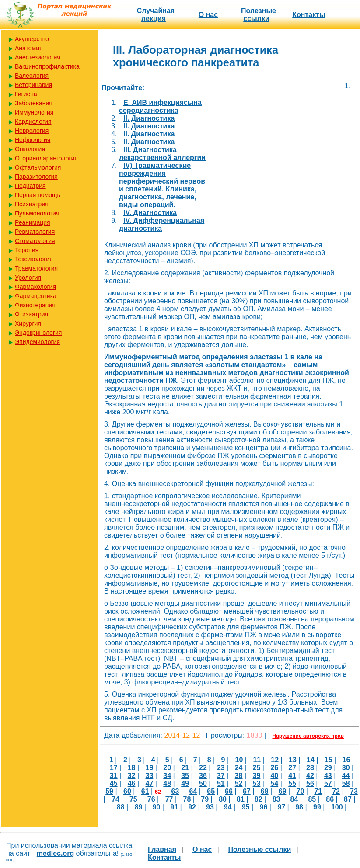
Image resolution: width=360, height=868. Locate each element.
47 (150, 783)
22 (203, 768)
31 (114, 776)
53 (257, 783)
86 (330, 799)
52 (239, 783)
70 (300, 791)
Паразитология (36, 177)
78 (187, 799)
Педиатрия (30, 186)
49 (185, 783)
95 (246, 807)
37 (221, 776)
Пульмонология (37, 213)
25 (257, 768)
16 (346, 760)
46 (132, 783)
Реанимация (33, 222)
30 (346, 768)
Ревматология (35, 232)
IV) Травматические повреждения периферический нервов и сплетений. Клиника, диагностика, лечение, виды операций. (162, 185)
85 (312, 799)
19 (150, 768)
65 (211, 791)
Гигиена (26, 94)
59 (109, 791)
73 (354, 791)
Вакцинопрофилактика (47, 66)
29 (328, 768)
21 (185, 768)
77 (169, 799)
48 (167, 783)
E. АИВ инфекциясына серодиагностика (160, 106)
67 (247, 791)
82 (259, 799)
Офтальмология (38, 167)
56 (310, 783)
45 (114, 783)
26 (274, 768)
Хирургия (28, 323)
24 (239, 768)
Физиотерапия (35, 305)
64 (193, 791)
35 (185, 776)
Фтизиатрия (31, 314)
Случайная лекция (156, 15)
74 (115, 799)
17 (114, 768)
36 (203, 776)
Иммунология (34, 112)
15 (329, 760)
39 (257, 776)
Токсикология (34, 259)
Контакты (309, 15)
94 (228, 807)
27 (292, 768)
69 (283, 791)
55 (292, 783)
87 (348, 799)
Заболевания (34, 103)
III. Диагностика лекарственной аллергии (162, 154)
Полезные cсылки (259, 15)
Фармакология (35, 287)
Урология (28, 278)
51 (221, 783)
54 (274, 783)
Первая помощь (38, 195)
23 (221, 768)
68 (265, 791)
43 (328, 776)
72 (336, 791)
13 (293, 760)
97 (281, 807)
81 (241, 799)
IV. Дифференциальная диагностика (162, 224)
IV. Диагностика (150, 213)
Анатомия (29, 48)
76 (151, 799)
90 (156, 807)
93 (210, 807)
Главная (162, 849)
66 (229, 791)
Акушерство (32, 39)
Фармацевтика (36, 296)
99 (317, 807)
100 (337, 807)
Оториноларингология (46, 158)
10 (239, 760)
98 (299, 807)
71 (318, 791)
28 (310, 768)
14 (311, 760)
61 (145, 791)
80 (223, 799)
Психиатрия (32, 204)
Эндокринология (38, 333)
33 (150, 776)
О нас (208, 15)
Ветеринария (33, 85)
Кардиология (33, 122)
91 (174, 807)
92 (192, 807)
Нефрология (33, 140)
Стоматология (35, 241)
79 (205, 799)
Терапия (27, 250)
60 (127, 791)
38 (239, 776)
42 (310, 776)
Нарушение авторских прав (308, 736)
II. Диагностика (149, 118)
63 (175, 791)
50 (203, 783)
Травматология (36, 268)
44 (346, 776)
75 (133, 799)
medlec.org (55, 853)
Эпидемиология (37, 342)
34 (167, 776)
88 (121, 807)
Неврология (32, 131)
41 (292, 776)
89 (139, 807)
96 (264, 807)
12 (275, 760)
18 (132, 768)
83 (276, 799)
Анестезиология (38, 57)
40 (274, 776)
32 (132, 776)
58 (346, 783)
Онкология (30, 149)
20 (167, 768)
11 (257, 760)
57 (328, 783)
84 (294, 799)
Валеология (32, 76)
